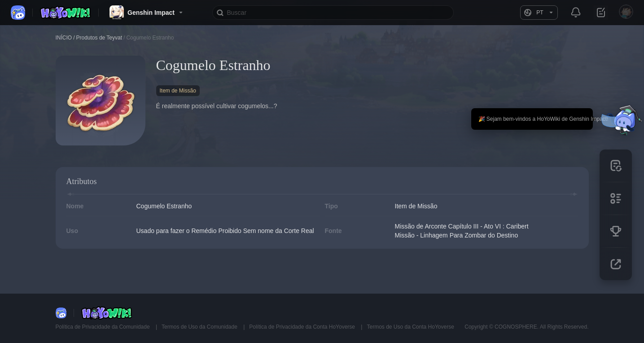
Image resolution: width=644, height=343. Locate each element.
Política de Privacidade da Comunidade (103, 327)
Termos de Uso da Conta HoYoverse (410, 327)
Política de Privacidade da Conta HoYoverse (303, 327)
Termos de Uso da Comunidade (200, 327)
